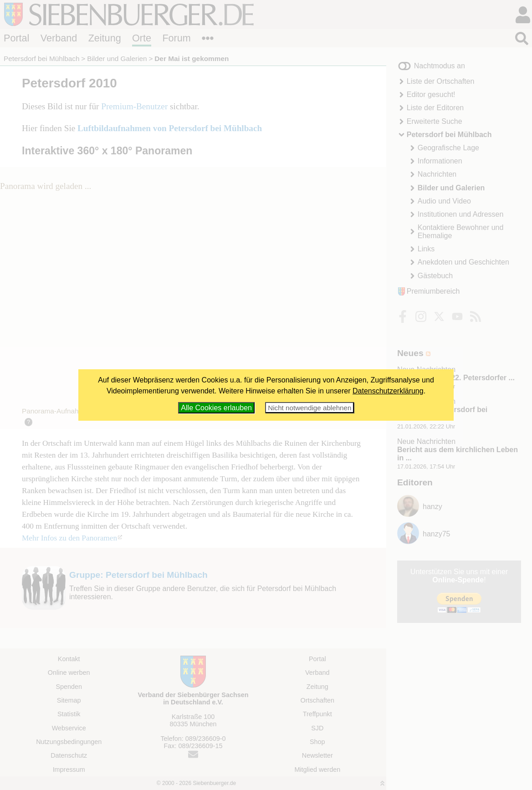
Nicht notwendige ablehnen (309, 408)
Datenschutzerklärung (388, 391)
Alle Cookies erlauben (216, 408)
